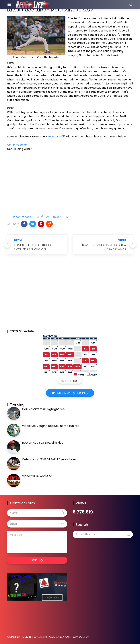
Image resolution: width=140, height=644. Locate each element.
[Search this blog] (103, 534)
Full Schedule (70, 381)
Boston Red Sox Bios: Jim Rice (43, 443)
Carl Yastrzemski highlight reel (44, 409)
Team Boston (80, 637)
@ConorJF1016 (57, 137)
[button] (24, 224)
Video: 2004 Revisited (37, 476)
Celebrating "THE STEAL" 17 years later (49, 459)
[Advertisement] (70, 184)
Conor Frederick (17, 145)
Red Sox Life (40, 637)
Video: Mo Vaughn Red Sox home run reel (51, 426)
